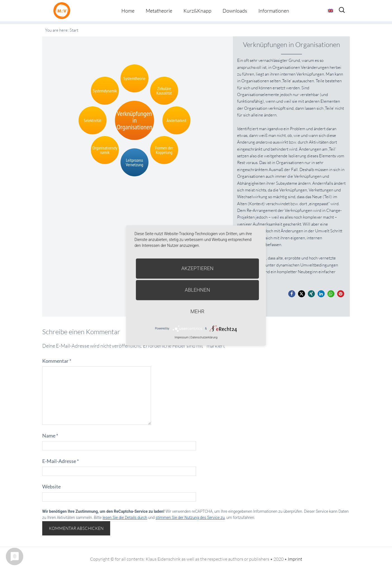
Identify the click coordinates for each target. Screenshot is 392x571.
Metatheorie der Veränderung (63, 10)
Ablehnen (198, 290)
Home (128, 11)
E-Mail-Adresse (61, 461)
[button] (292, 294)
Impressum (181, 337)
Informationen (274, 11)
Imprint (295, 559)
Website (51, 486)
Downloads (235, 11)
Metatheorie (159, 11)
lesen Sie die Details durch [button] (125, 518)
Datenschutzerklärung (204, 337)
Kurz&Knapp (197, 11)
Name (50, 436)
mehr (197, 311)
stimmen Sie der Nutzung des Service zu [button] (190, 518)
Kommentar (57, 361)
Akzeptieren (198, 268)
